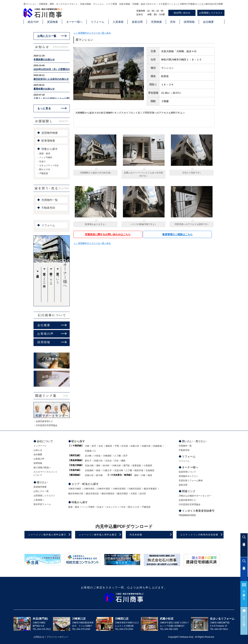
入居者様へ (39, 500)
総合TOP (33, 22)
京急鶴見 (150, 470)
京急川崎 (89, 466)
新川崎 (99, 475)
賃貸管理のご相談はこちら (177, 234)
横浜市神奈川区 (76, 494)
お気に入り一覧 (47, 36)
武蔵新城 (157, 446)
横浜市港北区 (93, 494)
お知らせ (38, 450)
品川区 (143, 494)
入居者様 (118, 22)
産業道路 (137, 466)
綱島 (123, 461)
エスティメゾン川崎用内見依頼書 (199, 535)
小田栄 (97, 456)
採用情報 (189, 22)
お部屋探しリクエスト (211, 13)
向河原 (125, 446)
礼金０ (43, 161)
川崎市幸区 (89, 489)
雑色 (98, 470)
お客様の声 (45, 334)
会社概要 (208, 22)
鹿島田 (109, 446)
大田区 (134, 494)
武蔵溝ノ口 (90, 451)
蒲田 (136, 475)
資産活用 (137, 22)
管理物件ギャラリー (51, 277)
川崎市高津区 (119, 489)
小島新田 (148, 466)
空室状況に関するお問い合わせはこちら (108, 234)
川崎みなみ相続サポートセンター (195, 496)
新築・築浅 (45, 153)
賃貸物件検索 (50, 133)
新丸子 (88, 461)
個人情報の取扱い (42, 468)
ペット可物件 (46, 157)
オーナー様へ (74, 22)
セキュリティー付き (49, 165)
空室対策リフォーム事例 (44, 277)
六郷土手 (107, 470)
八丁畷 (117, 456)
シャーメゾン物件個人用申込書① (47, 535)
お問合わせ (244, 594)
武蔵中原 (146, 446)
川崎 (87, 446)
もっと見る (44, 108)
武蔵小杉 (135, 446)
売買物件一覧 (50, 200)
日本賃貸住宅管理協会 (47, 425)
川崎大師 (116, 466)
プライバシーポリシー (57, 637)
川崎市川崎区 (75, 489)
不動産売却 (48, 208)
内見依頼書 (136, 535)
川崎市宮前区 (135, 489)
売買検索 (156, 22)
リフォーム (97, 22)
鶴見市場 (139, 470)
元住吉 (108, 461)
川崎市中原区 (104, 489)
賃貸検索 (52, 22)
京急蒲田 (89, 470)
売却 (173, 22)
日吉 (116, 461)
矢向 (101, 446)
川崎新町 (107, 456)
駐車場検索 (48, 141)
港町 (98, 466)
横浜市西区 (123, 494)
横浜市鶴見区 (108, 494)
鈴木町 (106, 466)
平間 (117, 446)
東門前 (127, 466)
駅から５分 (45, 169)
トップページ (40, 446)
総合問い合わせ (182, 13)
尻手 (94, 446)
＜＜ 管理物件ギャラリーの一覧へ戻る (92, 33)
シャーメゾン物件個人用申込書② (98, 535)
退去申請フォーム (42, 504)
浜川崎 (88, 456)
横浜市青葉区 (150, 489)
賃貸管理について (58, 277)
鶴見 (150, 475)
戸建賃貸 (44, 173)
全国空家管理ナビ (44, 421)
